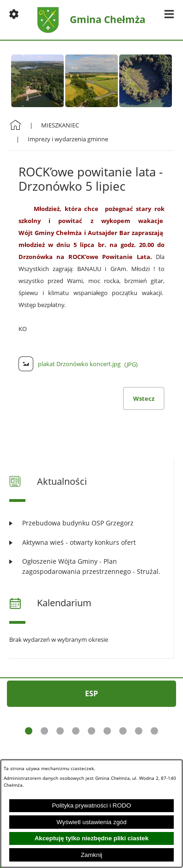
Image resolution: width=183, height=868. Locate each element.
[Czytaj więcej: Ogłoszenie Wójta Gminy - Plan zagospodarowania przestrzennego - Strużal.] (91, 566)
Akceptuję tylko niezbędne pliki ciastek (92, 838)
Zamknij (92, 855)
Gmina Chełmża (108, 20)
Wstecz (144, 398)
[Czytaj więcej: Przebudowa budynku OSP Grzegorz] (91, 523)
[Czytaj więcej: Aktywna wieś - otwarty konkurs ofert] (91, 542)
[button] (14, 14)
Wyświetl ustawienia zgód (91, 822)
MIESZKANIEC (60, 125)
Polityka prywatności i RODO (91, 805)
